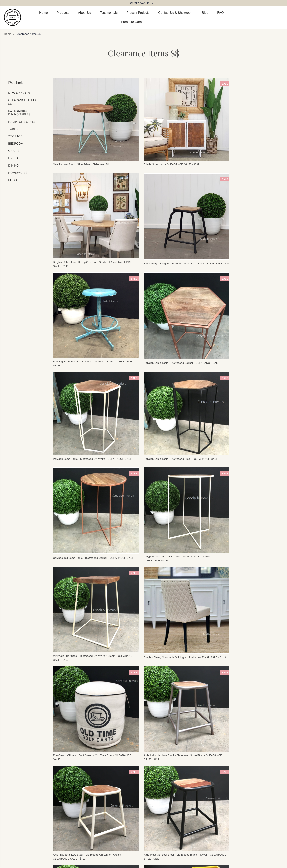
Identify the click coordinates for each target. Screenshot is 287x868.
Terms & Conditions (128, 830)
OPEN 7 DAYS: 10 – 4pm (144, 3)
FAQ (220, 13)
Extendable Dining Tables (19, 113)
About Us (85, 13)
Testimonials (109, 13)
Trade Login (53, 802)
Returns (119, 813)
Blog (205, 13)
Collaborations (55, 824)
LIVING (13, 158)
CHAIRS (14, 151)
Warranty (120, 819)
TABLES (14, 129)
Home (44, 13)
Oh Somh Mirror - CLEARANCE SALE (233, 675)
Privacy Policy (194, 864)
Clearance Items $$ (22, 102)
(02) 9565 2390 (143, 864)
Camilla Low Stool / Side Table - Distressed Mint (83, 156)
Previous (90, 689)
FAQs (117, 796)
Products (63, 13)
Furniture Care (131, 22)
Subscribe (213, 814)
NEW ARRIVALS (19, 93)
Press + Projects (138, 13)
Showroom (52, 813)
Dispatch (120, 807)
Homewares (18, 173)
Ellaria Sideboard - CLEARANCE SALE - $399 (160, 156)
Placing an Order (126, 802)
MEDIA (13, 180)
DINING (13, 166)
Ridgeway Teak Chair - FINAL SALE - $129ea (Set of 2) (165, 675)
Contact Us (52, 807)
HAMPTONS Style (22, 122)
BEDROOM (16, 144)
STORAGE (15, 136)
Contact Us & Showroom (176, 13)
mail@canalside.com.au (169, 864)
